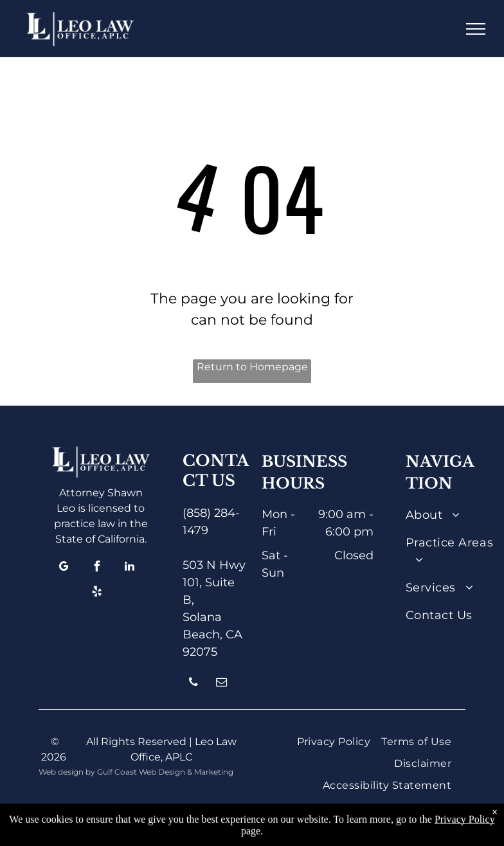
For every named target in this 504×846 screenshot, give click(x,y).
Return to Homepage (252, 367)
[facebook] (97, 568)
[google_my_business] (64, 568)
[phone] (194, 684)
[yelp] (97, 593)
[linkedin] (130, 568)
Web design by (67, 772)
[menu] (476, 29)
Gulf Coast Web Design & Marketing (165, 772)
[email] (221, 684)
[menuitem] (453, 515)
